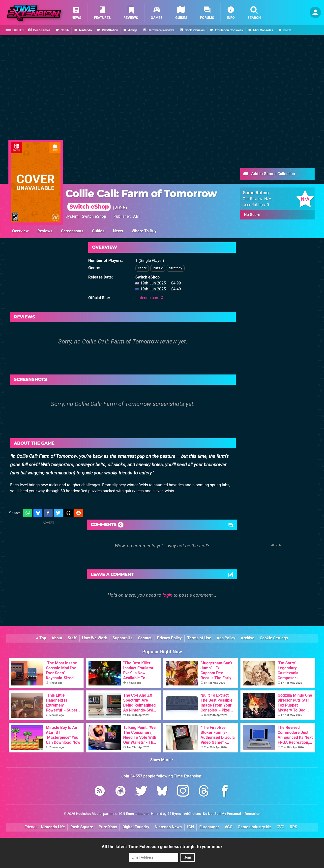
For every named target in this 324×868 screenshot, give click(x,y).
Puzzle (158, 268)
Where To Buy (144, 231)
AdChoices (192, 814)
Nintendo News (168, 827)
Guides (98, 231)
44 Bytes (174, 814)
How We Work (95, 638)
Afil (136, 216)
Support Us (122, 638)
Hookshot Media (89, 814)
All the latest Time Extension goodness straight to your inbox (162, 847)
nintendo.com (149, 298)
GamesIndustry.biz (254, 827)
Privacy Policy (169, 638)
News (118, 231)
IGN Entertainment (134, 814)
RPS (294, 827)
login (167, 595)
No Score (252, 215)
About (57, 638)
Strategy (176, 268)
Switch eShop (94, 216)
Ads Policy (226, 638)
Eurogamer (209, 827)
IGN (191, 827)
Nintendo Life (53, 827)
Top (41, 638)
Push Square (82, 827)
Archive (248, 638)
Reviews (45, 231)
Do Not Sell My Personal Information (232, 814)
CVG (280, 827)
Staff (72, 638)
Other (142, 268)
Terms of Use (199, 638)
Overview (20, 231)
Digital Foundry (136, 827)
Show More (162, 760)
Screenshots (72, 231)
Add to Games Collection (269, 174)
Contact (145, 638)
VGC (228, 827)
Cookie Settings (274, 638)
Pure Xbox (108, 827)
